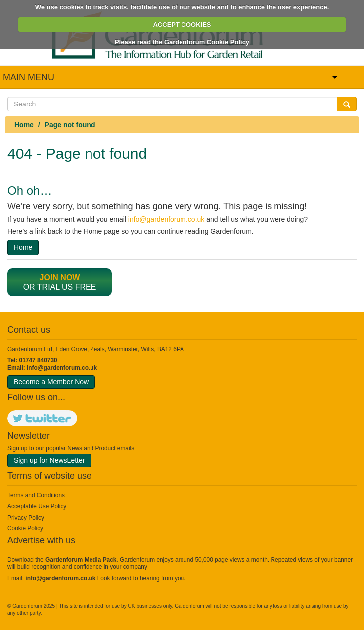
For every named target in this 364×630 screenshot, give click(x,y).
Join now (60, 277)
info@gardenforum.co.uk (167, 219)
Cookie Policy (25, 528)
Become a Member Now (51, 382)
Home (24, 125)
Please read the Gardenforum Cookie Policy (182, 42)
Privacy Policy (26, 518)
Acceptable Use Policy (37, 506)
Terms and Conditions (36, 495)
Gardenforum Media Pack (81, 560)
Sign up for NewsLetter (49, 460)
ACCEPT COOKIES (182, 25)
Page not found (70, 125)
